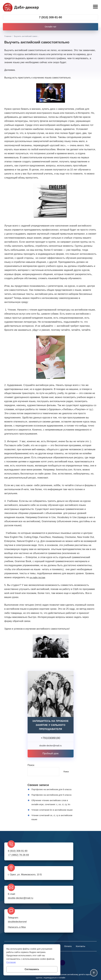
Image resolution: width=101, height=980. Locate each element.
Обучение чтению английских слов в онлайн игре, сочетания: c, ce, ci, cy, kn (52, 813)
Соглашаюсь (32, 969)
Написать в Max (66, 904)
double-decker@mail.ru (21, 899)
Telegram (55, 941)
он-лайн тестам (38, 578)
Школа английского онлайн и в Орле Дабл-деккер (22, 7)
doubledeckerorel (66, 899)
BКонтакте (39, 941)
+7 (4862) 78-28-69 (19, 873)
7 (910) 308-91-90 (50, 18)
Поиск (31, 766)
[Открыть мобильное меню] (95, 7)
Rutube (63, 941)
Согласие (11, 962)
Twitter (47, 941)
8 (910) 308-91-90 (18, 869)
